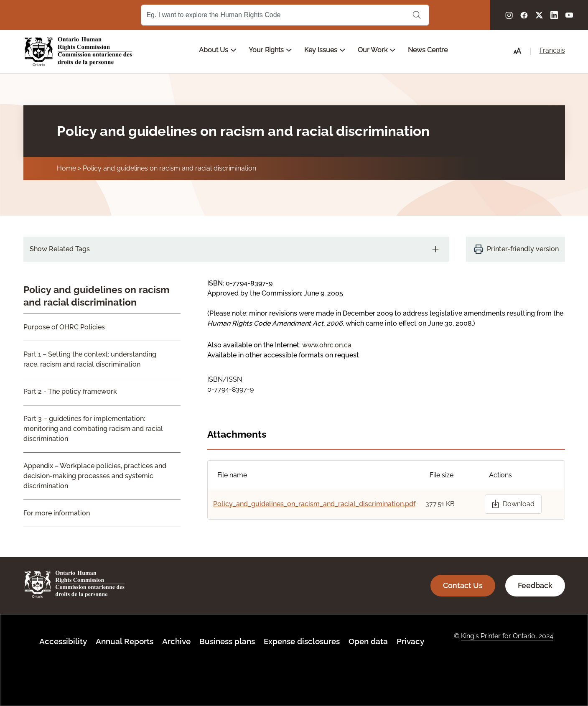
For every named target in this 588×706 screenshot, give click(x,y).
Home (66, 168)
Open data (368, 641)
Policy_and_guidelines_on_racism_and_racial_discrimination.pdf (314, 504)
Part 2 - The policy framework (70, 391)
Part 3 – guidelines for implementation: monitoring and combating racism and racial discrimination (93, 429)
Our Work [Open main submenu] (377, 50)
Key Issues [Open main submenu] (325, 50)
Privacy (410, 641)
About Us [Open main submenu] (218, 50)
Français (552, 50)
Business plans (227, 641)
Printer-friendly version (523, 249)
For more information (57, 513)
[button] (517, 51)
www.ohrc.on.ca (327, 345)
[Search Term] (285, 15)
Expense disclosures (302, 641)
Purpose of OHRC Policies (64, 327)
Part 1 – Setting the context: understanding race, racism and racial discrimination (90, 359)
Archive (176, 641)
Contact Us (463, 585)
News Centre (428, 50)
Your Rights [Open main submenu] (270, 50)
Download (519, 504)
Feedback (535, 585)
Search (417, 15)
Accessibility (63, 641)
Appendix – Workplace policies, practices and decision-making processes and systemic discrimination (95, 476)
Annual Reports (125, 641)
